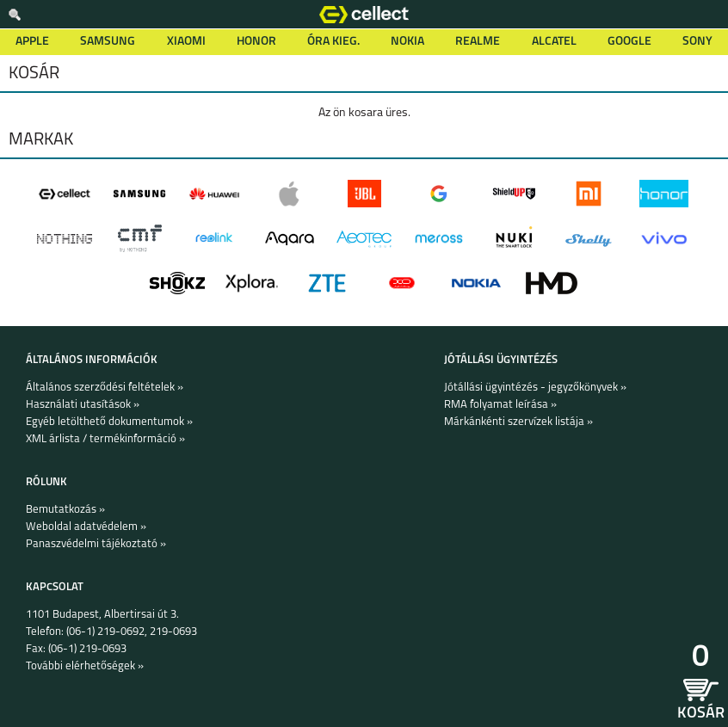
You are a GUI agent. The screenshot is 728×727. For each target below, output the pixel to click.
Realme (478, 42)
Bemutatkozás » (65, 510)
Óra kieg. (333, 42)
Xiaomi (186, 42)
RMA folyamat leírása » (500, 405)
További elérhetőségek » (85, 666)
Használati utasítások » (83, 405)
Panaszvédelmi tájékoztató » (96, 544)
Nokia (407, 42)
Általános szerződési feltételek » (105, 388)
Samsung (108, 42)
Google (629, 42)
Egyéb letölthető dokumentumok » (109, 422)
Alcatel (554, 42)
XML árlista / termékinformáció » (105, 439)
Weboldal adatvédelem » (86, 527)
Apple (32, 42)
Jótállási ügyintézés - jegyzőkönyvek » (535, 388)
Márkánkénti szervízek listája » (518, 422)
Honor (256, 42)
